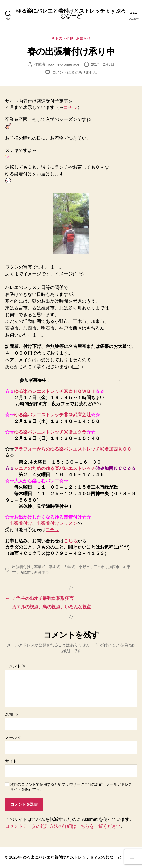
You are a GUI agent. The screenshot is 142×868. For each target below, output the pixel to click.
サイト (11, 761)
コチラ (70, 107)
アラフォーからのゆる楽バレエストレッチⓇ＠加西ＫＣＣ (73, 449)
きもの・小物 (62, 38)
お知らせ (83, 38)
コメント (15, 666)
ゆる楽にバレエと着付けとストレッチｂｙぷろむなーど (71, 13)
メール (13, 738)
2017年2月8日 (103, 64)
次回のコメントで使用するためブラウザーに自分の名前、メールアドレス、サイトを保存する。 (73, 787)
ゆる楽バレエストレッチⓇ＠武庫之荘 (52, 415)
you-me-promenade (63, 64)
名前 (11, 714)
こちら (70, 541)
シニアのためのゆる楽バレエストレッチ (55, 468)
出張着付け (21, 523)
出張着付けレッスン (57, 523)
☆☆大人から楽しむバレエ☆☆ (37, 481)
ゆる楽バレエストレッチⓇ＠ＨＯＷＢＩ (55, 391)
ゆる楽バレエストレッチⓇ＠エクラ (50, 432)
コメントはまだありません (75, 72)
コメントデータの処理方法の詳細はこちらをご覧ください (63, 826)
